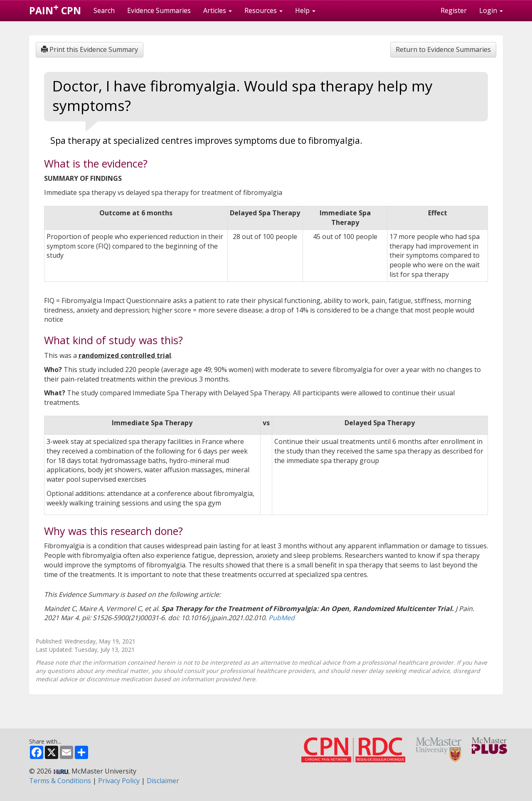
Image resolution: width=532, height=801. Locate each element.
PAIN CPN (55, 9)
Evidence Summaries (159, 10)
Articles (218, 10)
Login (491, 10)
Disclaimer (163, 781)
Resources (264, 10)
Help (305, 10)
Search (104, 10)
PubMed (282, 618)
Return (443, 49)
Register (454, 10)
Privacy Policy (119, 781)
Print (90, 49)
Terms (60, 781)
